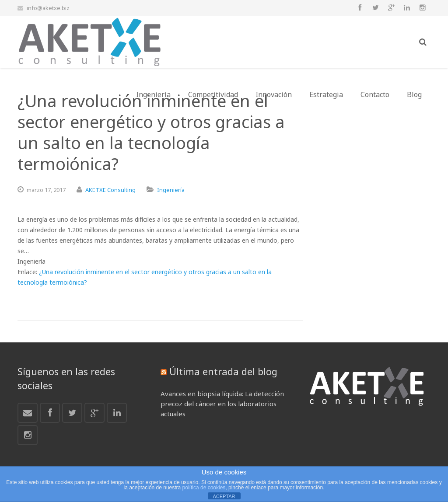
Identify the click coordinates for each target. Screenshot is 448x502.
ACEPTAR (224, 496)
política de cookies (204, 488)
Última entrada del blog (223, 371)
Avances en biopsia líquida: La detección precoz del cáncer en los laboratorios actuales (222, 404)
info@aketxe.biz (48, 8)
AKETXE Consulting (110, 190)
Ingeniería (171, 190)
